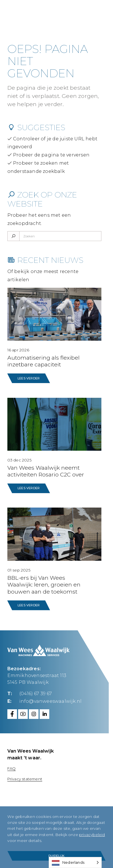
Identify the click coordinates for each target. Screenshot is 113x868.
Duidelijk (56, 856)
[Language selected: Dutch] (75, 862)
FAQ (12, 768)
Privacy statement (25, 779)
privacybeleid (34, 841)
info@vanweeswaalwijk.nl (51, 701)
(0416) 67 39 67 (36, 694)
